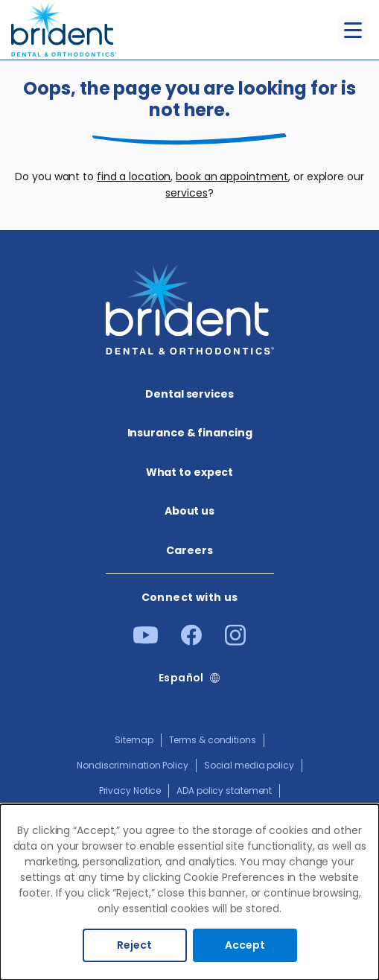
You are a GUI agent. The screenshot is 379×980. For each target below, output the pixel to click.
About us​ (189, 511)
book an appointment (232, 176)
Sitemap (134, 740)
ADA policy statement (224, 790)
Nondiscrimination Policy (133, 765)
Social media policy (249, 765)
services (186, 193)
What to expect (190, 472)
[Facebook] (191, 642)
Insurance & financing (190, 433)
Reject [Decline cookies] (134, 945)
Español (181, 678)
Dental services (189, 394)
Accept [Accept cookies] (245, 945)
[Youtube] (146, 640)
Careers (189, 550)
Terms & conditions (213, 740)
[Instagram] (235, 642)
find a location (134, 176)
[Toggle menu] (353, 30)
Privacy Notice (130, 790)
